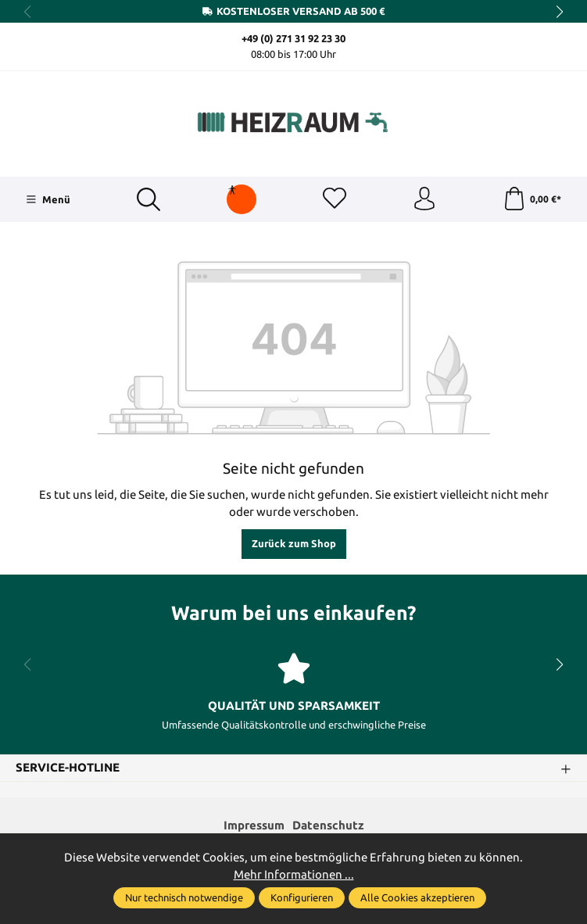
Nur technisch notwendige (184, 897)
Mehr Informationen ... (294, 874)
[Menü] (48, 199)
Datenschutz (328, 825)
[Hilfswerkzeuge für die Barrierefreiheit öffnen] (232, 190)
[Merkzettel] (335, 199)
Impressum (254, 825)
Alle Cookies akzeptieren (417, 897)
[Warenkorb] (532, 199)
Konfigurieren (302, 897)
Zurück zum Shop (294, 543)
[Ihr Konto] (424, 199)
